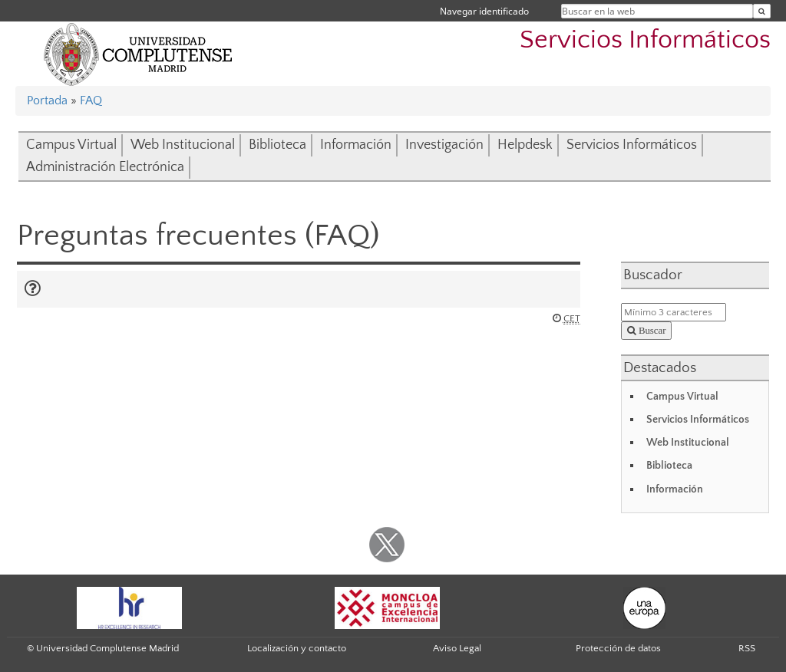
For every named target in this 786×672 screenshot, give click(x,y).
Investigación (444, 145)
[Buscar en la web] (762, 11)
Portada (47, 100)
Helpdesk (525, 145)
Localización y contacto (297, 648)
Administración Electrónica (105, 167)
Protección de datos (618, 648)
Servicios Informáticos (645, 40)
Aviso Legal (457, 648)
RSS (747, 648)
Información (356, 145)
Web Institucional (183, 145)
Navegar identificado (484, 11)
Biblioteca (277, 145)
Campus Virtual (71, 145)
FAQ (91, 100)
